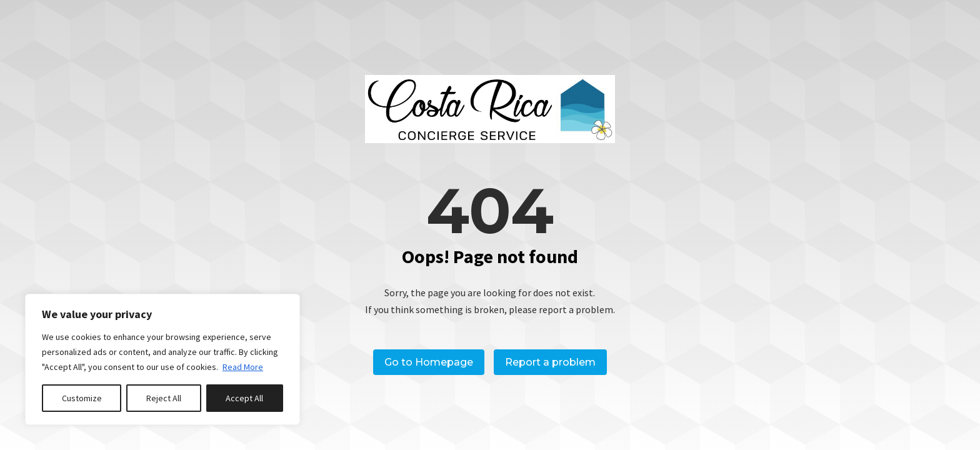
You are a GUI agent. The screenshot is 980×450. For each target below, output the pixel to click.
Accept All (244, 398)
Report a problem (550, 362)
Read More (243, 367)
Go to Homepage (429, 362)
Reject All (164, 398)
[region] (162, 359)
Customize (82, 398)
